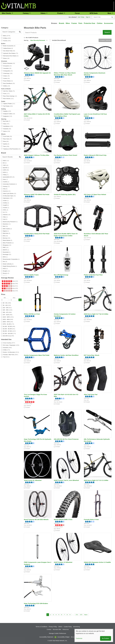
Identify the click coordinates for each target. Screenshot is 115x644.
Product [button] (60, 13)
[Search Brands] (11, 157)
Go (20, 300)
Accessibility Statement (46, 637)
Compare (28, 80)
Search (107, 32)
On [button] (72, 637)
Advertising (76, 627)
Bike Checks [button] (7, 13)
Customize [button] (79, 638)
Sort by (26, 40)
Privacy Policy (53, 627)
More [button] (110, 13)
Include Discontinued (59, 40)
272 (82, 615)
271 (77, 615)
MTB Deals (94, 13)
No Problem (106, 638)
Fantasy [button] (26, 13)
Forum (77, 13)
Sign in (88, 17)
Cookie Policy (68, 627)
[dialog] (94, 636)
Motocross (66, 629)
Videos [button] (43, 13)
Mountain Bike (57, 629)
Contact (49, 629)
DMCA (60, 627)
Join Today (81, 17)
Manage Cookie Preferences (57, 633)
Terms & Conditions (41, 627)
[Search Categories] (11, 32)
